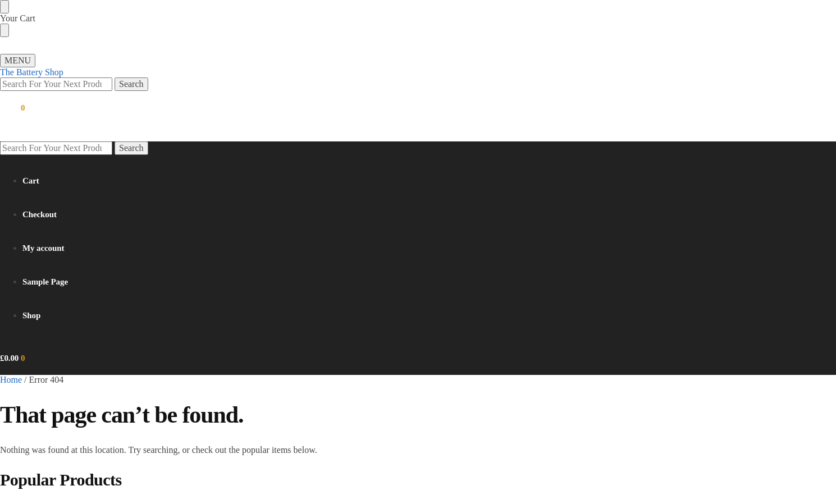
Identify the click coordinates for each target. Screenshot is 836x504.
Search (131, 84)
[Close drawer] (4, 30)
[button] (12, 108)
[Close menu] (4, 7)
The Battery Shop (32, 72)
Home (11, 380)
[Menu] (18, 61)
